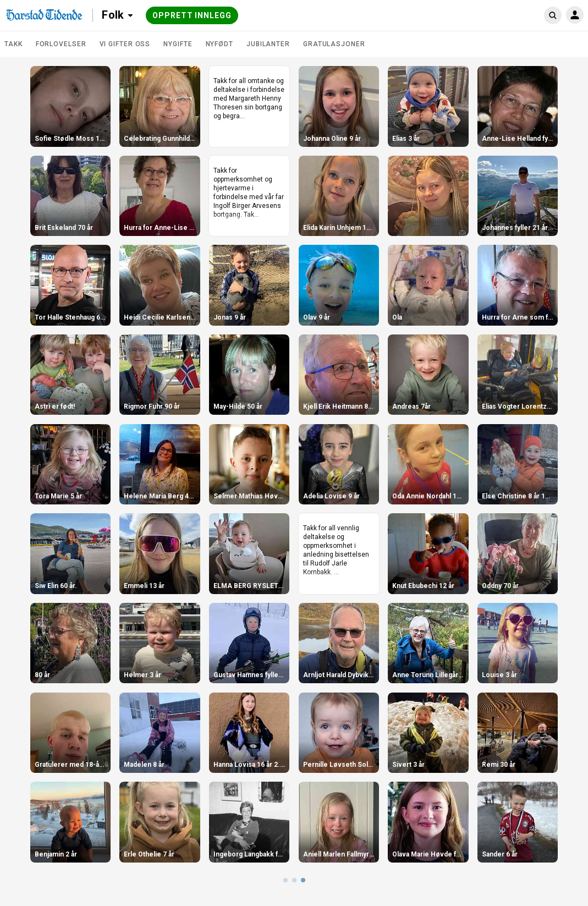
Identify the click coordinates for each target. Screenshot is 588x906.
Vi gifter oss (125, 44)
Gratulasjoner (334, 44)
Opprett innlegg (192, 15)
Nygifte (178, 44)
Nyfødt (219, 44)
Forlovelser (61, 44)
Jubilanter (268, 44)
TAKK (13, 44)
